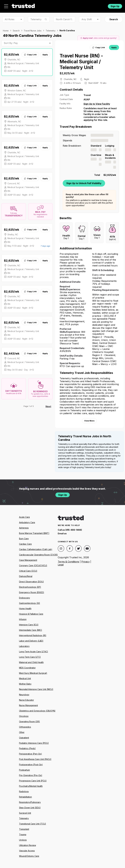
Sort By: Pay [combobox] (11, 43)
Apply (45, 55)
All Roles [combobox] (10, 19)
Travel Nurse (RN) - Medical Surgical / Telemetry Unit (81, 62)
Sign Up (115, 6)
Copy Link (30, 55)
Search (114, 19)
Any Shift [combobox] (87, 19)
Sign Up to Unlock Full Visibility (84, 183)
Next (48, 406)
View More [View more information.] (89, 421)
